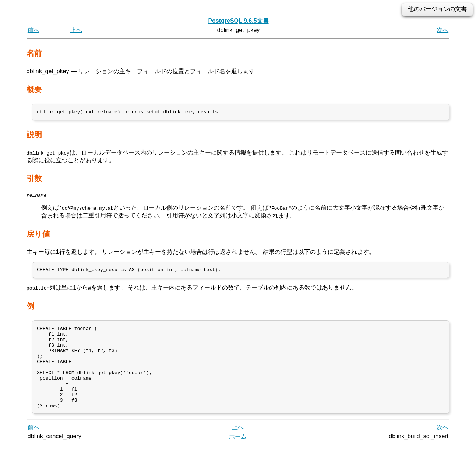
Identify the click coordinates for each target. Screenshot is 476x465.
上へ (76, 30)
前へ (34, 30)
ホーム (238, 457)
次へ (442, 30)
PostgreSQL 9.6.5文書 (238, 21)
